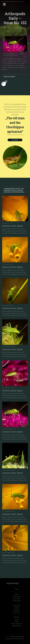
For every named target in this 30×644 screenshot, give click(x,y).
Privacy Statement (17, 624)
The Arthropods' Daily (11, 2)
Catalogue (17, 606)
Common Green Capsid (9, 54)
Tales (17, 589)
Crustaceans (17, 612)
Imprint (17, 621)
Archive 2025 (17, 601)
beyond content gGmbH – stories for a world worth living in (16, 638)
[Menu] (4, 4)
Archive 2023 (17, 596)
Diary (17, 594)
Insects (17, 608)
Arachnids (17, 610)
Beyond (17, 617)
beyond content (17, 626)
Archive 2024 (17, 598)
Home (3, 2)
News (17, 619)
